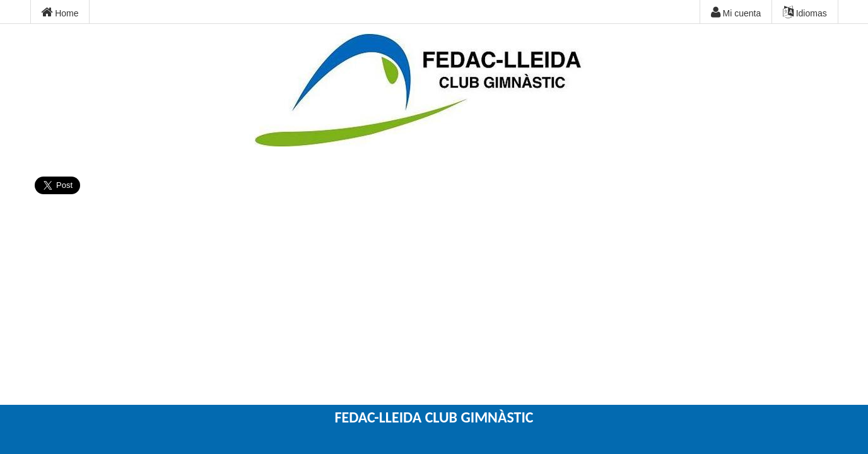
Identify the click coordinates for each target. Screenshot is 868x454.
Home (60, 13)
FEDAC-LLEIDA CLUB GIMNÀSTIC (434, 417)
